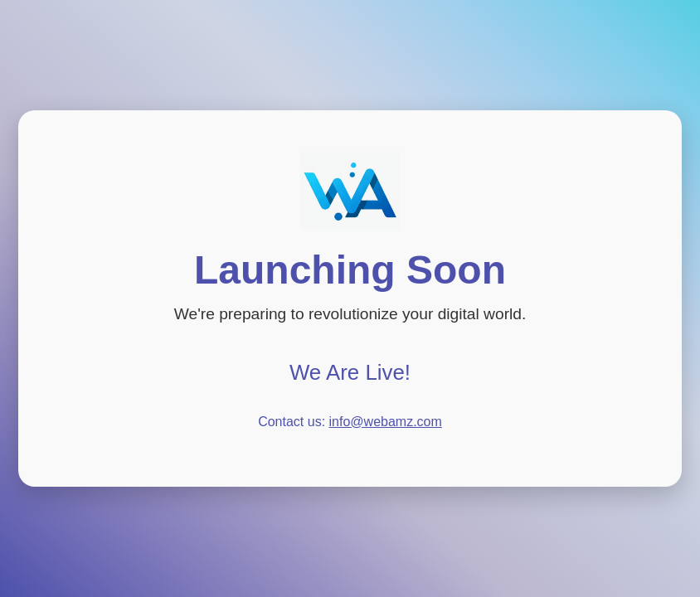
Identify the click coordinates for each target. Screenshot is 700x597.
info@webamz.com (386, 422)
